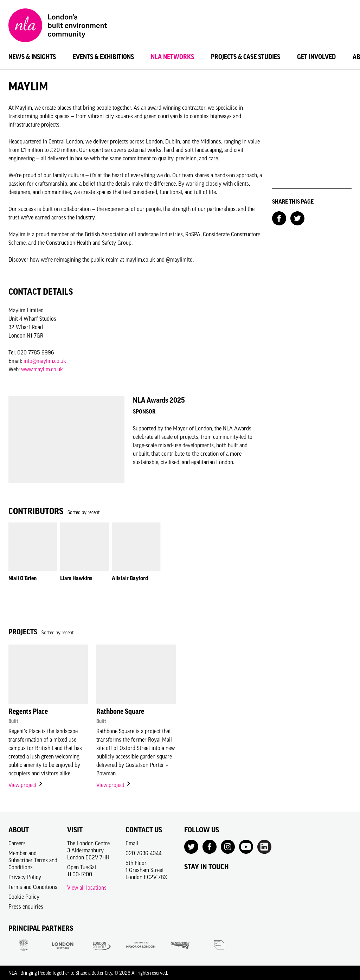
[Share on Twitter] (297, 218)
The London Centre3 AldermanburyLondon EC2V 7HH (88, 850)
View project (26, 785)
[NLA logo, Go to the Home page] (58, 26)
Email (132, 843)
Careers (17, 843)
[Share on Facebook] (279, 218)
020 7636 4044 (143, 853)
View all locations (87, 888)
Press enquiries (26, 907)
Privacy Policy (25, 877)
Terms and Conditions (33, 887)
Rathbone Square (120, 711)
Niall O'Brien (22, 578)
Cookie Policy (24, 897)
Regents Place (28, 711)
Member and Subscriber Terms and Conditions (33, 860)
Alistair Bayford (130, 578)
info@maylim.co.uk (45, 361)
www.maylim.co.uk (42, 369)
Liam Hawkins (76, 578)
